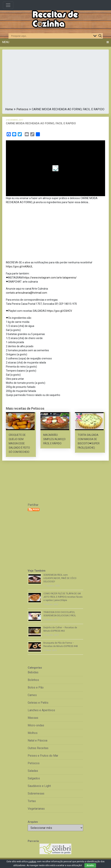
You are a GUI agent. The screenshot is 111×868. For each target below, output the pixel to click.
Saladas (33, 771)
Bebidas (33, 672)
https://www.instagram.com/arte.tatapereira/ (50, 278)
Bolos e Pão (36, 687)
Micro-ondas (36, 725)
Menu (6, 42)
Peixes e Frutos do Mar (43, 756)
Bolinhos (33, 680)
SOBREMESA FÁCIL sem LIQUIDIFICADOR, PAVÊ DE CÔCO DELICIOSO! (60, 578)
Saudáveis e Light (39, 786)
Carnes (32, 695)
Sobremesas (36, 793)
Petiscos (22, 109)
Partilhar (33, 505)
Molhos (33, 733)
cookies (32, 862)
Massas (33, 718)
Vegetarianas (36, 809)
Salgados (34, 778)
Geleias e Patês (38, 703)
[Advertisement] (55, 79)
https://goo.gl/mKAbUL (19, 266)
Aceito (90, 865)
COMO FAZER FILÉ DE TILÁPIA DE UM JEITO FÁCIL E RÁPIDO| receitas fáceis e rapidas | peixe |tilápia (63, 597)
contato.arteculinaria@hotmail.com (27, 293)
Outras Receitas (38, 748)
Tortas (32, 801)
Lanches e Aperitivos (41, 710)
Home (9, 109)
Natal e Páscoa (37, 740)
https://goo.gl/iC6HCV (59, 311)
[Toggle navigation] (8, 5)
